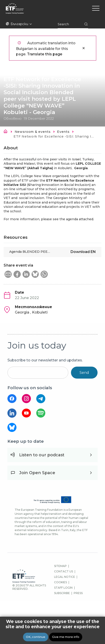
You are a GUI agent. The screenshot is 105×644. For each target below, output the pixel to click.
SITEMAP (60, 566)
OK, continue (36, 637)
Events (63, 132)
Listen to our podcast (42, 455)
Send (84, 373)
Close (84, 48)
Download (83, 252)
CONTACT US (64, 571)
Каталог (7, 132)
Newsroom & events (33, 132)
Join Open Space (37, 473)
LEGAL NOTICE (65, 577)
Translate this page (45, 54)
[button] (8, 274)
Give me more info (66, 637)
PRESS (78, 593)
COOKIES (60, 582)
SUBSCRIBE (62, 593)
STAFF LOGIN (63, 588)
